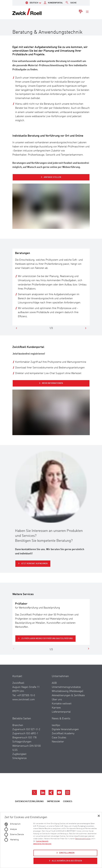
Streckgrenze (19, 758)
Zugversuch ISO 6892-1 (25, 734)
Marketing (12, 840)
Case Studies (59, 738)
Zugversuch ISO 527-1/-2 (26, 729)
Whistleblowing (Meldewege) (67, 691)
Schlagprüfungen (22, 742)
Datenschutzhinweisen (83, 839)
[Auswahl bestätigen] (99, 816)
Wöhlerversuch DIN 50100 (27, 746)
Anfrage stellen (52, 177)
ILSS (15, 750)
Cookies (68, 802)
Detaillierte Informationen (42, 844)
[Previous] (17, 328)
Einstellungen (67, 853)
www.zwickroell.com (24, 700)
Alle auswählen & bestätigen (67, 861)
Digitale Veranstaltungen (65, 729)
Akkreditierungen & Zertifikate (68, 695)
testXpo (56, 725)
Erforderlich (13, 824)
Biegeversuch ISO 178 (24, 738)
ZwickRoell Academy (63, 734)
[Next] (86, 328)
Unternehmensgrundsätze (66, 687)
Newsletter (58, 742)
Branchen (18, 725)
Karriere (56, 708)
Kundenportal (55, 3)
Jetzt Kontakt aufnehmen (34, 564)
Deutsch (34, 3)
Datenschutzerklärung (29, 802)
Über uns (57, 700)
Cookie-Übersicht (42, 841)
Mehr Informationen (52, 383)
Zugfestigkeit (19, 754)
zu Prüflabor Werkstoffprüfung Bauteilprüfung (47, 638)
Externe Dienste (14, 835)
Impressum (53, 802)
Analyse (11, 829)
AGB (54, 683)
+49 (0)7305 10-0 (26, 695)
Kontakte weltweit (62, 704)
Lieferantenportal (61, 712)
